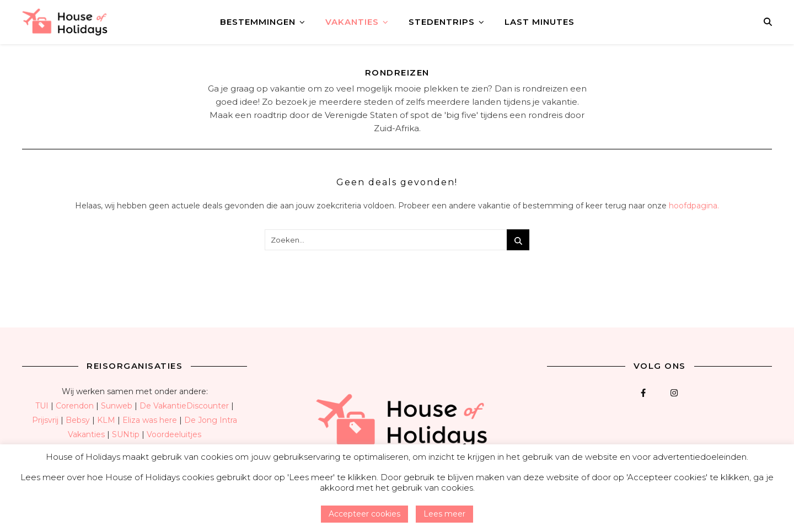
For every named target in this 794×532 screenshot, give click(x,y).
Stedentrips (442, 22)
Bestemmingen (258, 22)
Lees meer (444, 514)
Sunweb (117, 406)
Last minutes (540, 22)
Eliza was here (150, 420)
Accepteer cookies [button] (364, 514)
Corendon (75, 406)
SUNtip (126, 434)
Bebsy (78, 420)
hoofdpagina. (694, 206)
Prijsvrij (45, 420)
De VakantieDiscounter (184, 406)
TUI (42, 406)
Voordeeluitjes (174, 434)
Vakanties (352, 22)
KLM (106, 420)
